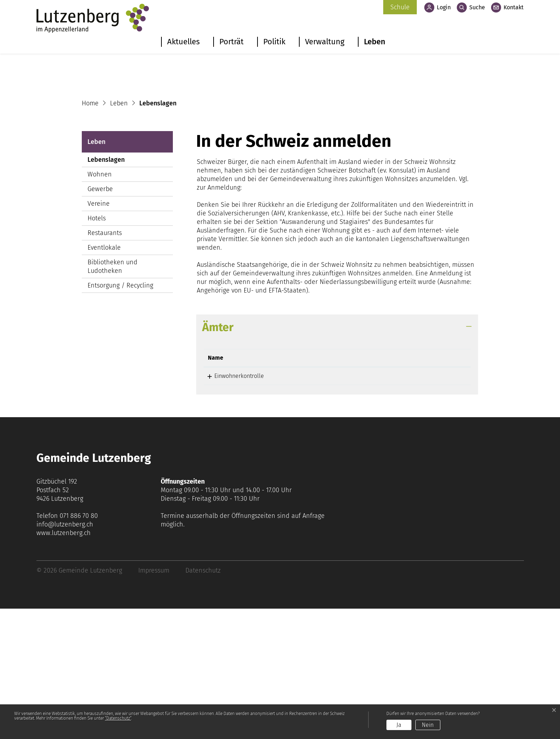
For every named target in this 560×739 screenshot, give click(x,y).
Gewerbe (100, 319)
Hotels (97, 349)
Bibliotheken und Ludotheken (112, 397)
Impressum (154, 701)
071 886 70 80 (79, 646)
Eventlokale (104, 378)
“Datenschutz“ (118, 718)
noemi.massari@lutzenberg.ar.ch (389, 506)
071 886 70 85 (305, 506)
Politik (274, 42)
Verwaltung (325, 42)
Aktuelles (183, 42)
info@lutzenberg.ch (65, 655)
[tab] (337, 458)
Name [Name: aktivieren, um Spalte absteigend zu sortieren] (216, 488)
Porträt (231, 42)
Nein (428, 725)
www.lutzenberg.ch (64, 663)
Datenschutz (203, 701)
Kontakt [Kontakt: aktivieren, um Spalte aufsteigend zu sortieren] (358, 488)
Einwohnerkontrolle (233, 506)
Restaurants (105, 363)
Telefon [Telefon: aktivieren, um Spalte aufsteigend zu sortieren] (298, 488)
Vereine (99, 334)
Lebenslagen (109, 292)
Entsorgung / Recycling (120, 416)
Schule (400, 7)
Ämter (218, 458)
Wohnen (100, 305)
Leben (375, 42)
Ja (399, 725)
